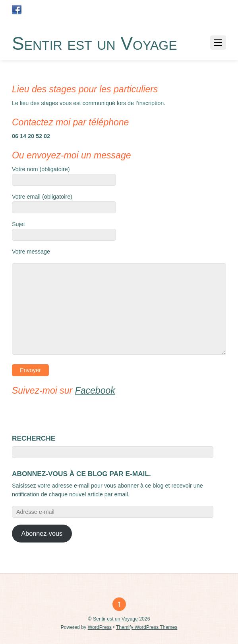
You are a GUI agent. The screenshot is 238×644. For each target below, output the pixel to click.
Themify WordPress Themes (147, 627)
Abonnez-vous (42, 533)
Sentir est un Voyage (115, 619)
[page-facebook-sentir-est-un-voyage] (17, 10)
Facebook (95, 390)
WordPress (100, 627)
